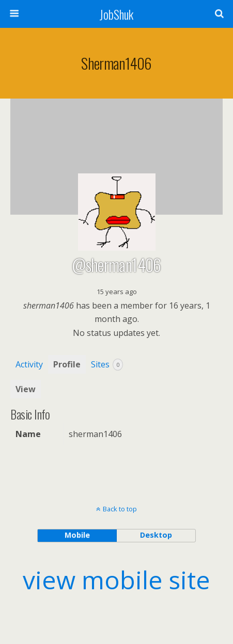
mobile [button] (77, 535)
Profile (67, 364)
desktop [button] (156, 535)
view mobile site (116, 580)
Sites (107, 365)
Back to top (120, 509)
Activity (29, 364)
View (26, 389)
